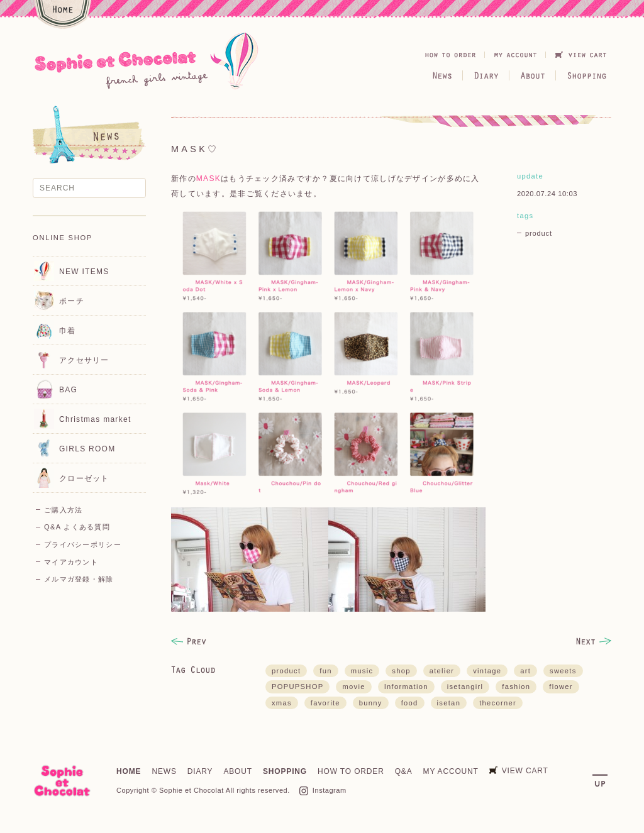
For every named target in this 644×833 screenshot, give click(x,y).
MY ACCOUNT (451, 771)
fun (325, 671)
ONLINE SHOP (63, 238)
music (362, 671)
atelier (442, 671)
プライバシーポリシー (83, 544)
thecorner (498, 703)
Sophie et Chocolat (192, 790)
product (539, 233)
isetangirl (465, 687)
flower (561, 687)
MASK (208, 179)
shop (401, 671)
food (410, 703)
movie (353, 687)
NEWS (164, 771)
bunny (371, 703)
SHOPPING (285, 771)
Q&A (404, 771)
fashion (516, 687)
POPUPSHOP (297, 687)
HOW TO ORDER (351, 771)
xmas (282, 703)
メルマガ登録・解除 (79, 579)
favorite (325, 703)
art (525, 671)
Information (406, 687)
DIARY (200, 771)
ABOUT (238, 771)
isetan (449, 703)
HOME (129, 771)
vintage (487, 671)
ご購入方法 (63, 510)
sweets (563, 671)
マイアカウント (71, 562)
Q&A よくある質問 (77, 527)
